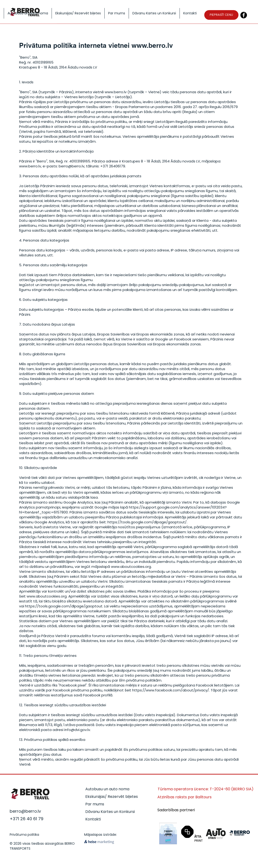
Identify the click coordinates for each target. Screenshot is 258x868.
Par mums (95, 804)
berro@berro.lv (72, 166)
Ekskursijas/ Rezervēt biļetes (112, 797)
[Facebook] (244, 15)
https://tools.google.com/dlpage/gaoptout (64, 606)
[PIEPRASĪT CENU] (221, 15)
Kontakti (93, 819)
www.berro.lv (152, 45)
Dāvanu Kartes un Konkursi (110, 812)
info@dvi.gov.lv (77, 730)
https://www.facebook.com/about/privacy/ (171, 690)
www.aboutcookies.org (131, 567)
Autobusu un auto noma (107, 789)
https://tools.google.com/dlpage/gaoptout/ (147, 522)
